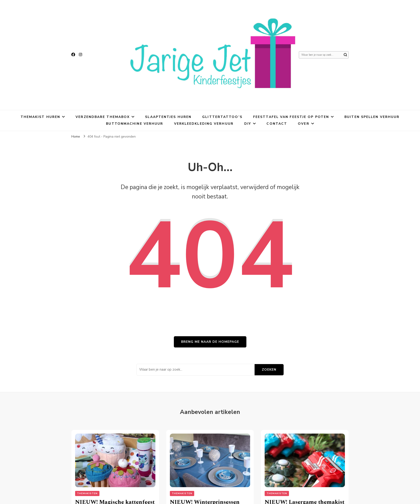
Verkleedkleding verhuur (204, 124)
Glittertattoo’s (222, 117)
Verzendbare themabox (103, 117)
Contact (277, 124)
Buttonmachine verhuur (135, 124)
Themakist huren (40, 117)
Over (303, 124)
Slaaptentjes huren (168, 117)
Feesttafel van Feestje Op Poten (291, 117)
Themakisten (87, 493)
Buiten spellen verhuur (372, 117)
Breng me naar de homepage (210, 342)
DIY (248, 124)
